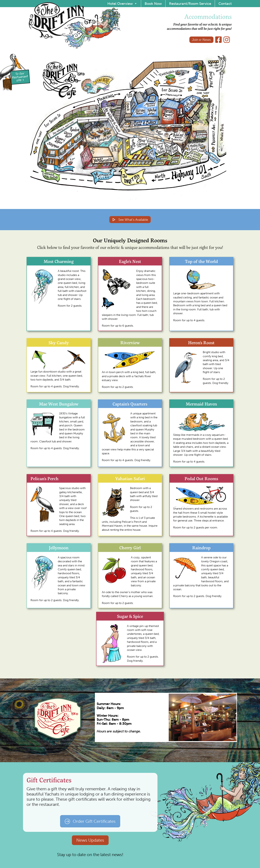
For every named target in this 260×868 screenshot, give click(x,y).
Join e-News (201, 40)
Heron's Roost (201, 343)
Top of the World (201, 261)
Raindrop (201, 548)
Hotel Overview (122, 4)
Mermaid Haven (201, 404)
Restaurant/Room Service (190, 4)
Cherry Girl (130, 548)
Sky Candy (59, 343)
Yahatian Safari (130, 478)
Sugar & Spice (130, 616)
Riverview (130, 343)
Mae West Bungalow (59, 404)
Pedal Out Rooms (201, 478)
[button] (141, 149)
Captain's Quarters (130, 404)
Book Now (153, 4)
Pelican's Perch (44, 478)
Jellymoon (59, 548)
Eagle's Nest (130, 261)
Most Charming (59, 261)
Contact (225, 4)
